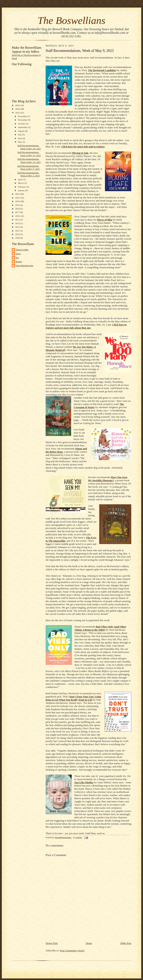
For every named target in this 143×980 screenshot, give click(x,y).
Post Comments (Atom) (72, 950)
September (23, 127)
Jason (18, 254)
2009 (18, 238)
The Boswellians (71, 20)
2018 (18, 209)
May (20, 142)
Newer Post (52, 943)
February (22, 187)
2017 (18, 212)
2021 (18, 198)
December (23, 116)
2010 (18, 234)
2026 (18, 105)
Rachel (19, 261)
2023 (18, 113)
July (20, 135)
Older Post (126, 943)
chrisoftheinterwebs (24, 265)
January (22, 190)
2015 (18, 220)
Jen (17, 258)
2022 (18, 194)
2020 (18, 201)
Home (89, 943)
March (21, 183)
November (23, 120)
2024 (18, 109)
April (21, 179)
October (22, 124)
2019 (18, 205)
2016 (18, 216)
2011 (18, 231)
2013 (18, 227)
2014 (18, 223)
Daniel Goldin (22, 250)
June (20, 138)
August (21, 131)
